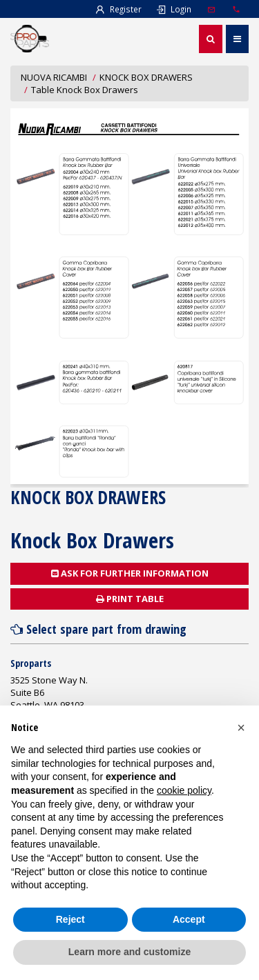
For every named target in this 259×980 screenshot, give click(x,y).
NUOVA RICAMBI (54, 77)
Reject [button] (70, 919)
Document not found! (129, 296)
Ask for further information (130, 573)
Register (118, 9)
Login (173, 9)
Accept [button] (189, 919)
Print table (130, 599)
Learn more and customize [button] (129, 952)
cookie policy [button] (184, 790)
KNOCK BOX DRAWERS (146, 77)
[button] (241, 728)
